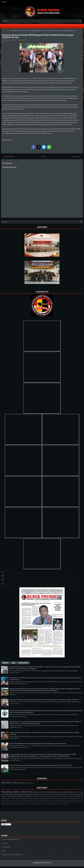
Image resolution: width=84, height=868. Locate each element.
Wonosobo (9, 794)
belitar (11, 798)
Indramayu (71, 792)
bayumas (25, 804)
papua (43, 804)
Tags (14, 663)
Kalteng (48, 794)
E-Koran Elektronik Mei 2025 (11, 839)
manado (27, 796)
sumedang (4, 798)
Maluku (40, 802)
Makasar (27, 800)
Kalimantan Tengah (39, 796)
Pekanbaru (66, 794)
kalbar (53, 798)
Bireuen (81, 800)
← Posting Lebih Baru (8, 157)
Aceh (81, 792)
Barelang (75, 800)
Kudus (22, 802)
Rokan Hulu (39, 794)
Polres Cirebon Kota (56, 802)
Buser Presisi (48, 863)
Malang (34, 802)
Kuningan (56, 794)
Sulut (80, 802)
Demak (5, 802)
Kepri (17, 802)
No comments (22, 40)
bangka (79, 796)
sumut (69, 800)
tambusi (64, 804)
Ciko (8, 800)
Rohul (50, 792)
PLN (32, 783)
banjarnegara (39, 798)
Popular (5, 663)
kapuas (43, 800)
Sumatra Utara (35, 800)
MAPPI (28, 802)
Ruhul (68, 798)
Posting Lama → (77, 157)
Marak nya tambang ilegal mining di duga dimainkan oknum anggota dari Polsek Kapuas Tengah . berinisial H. (44, 700)
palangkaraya (76, 794)
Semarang (18, 796)
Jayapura (21, 800)
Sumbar (3, 804)
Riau (59, 796)
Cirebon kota (38, 792)
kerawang (49, 800)
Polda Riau (46, 802)
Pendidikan (7, 783)
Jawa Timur (60, 798)
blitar (65, 796)
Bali (80, 798)
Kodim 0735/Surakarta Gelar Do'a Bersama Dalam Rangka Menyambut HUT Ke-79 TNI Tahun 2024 (41, 765)
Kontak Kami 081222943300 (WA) (13, 855)
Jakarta (59, 792)
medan (55, 800)
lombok (38, 804)
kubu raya (31, 804)
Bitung (19, 794)
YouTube (4, 2)
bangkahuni (17, 804)
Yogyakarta (10, 804)
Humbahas (11, 802)
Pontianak (66, 802)
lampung (74, 798)
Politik (19, 783)
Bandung (29, 794)
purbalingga (49, 804)
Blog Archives (24, 663)
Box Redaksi (6, 847)
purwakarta (57, 804)
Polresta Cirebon (6, 796)
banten (47, 798)
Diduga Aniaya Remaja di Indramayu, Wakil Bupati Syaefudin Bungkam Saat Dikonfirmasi (38, 743)
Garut (31, 798)
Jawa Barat (14, 800)
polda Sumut (62, 800)
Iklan (4, 851)
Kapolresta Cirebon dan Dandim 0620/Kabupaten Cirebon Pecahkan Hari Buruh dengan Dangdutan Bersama (38, 36)
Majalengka (7, 792)
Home (5, 31)
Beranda (43, 157)
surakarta (71, 796)
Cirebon (10, 31)
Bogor (17, 798)
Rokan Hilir (73, 802)
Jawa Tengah (51, 796)
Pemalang (24, 798)
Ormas (27, 783)
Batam (3, 800)
